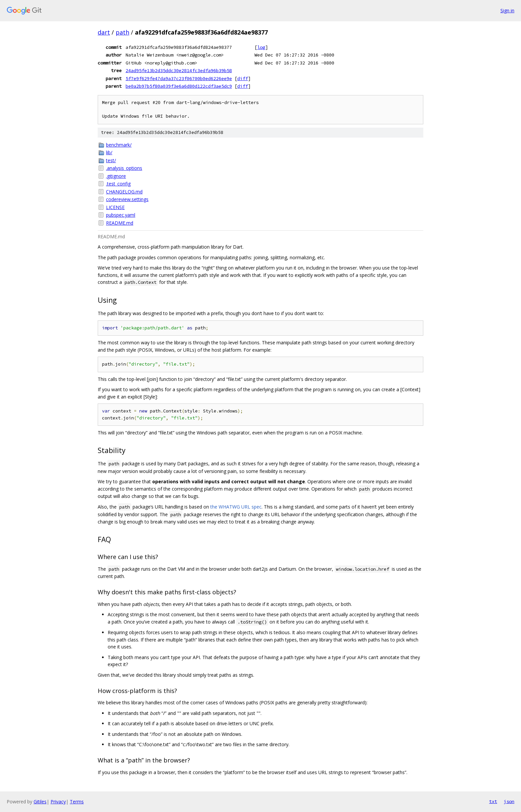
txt (493, 801)
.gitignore (116, 176)
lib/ (109, 152)
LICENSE (115, 207)
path (122, 32)
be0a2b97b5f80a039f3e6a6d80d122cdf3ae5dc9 (179, 86)
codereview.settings (127, 199)
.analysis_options (124, 168)
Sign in (507, 10)
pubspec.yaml (121, 215)
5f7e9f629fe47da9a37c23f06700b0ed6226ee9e (179, 78)
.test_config (118, 184)
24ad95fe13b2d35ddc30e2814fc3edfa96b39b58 (179, 70)
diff (243, 78)
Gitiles (40, 802)
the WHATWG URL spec (236, 507)
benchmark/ (119, 145)
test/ (111, 160)
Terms (77, 802)
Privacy (58, 802)
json (509, 801)
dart (104, 32)
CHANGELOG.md (124, 192)
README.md (120, 223)
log (261, 47)
